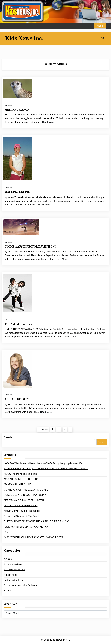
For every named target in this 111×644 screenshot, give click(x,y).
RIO (6, 532)
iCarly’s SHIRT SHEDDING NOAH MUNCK (26, 527)
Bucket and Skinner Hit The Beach (22, 516)
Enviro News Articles (15, 570)
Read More (48, 122)
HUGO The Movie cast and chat (20, 474)
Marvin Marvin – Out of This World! (22, 511)
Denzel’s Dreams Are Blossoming (21, 506)
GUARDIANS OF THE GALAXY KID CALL (26, 490)
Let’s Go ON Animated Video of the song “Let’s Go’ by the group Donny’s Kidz (44, 463)
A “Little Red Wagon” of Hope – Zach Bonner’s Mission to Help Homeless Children (46, 469)
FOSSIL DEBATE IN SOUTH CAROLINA (25, 495)
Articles (8, 105)
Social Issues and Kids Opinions (21, 585)
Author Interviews (13, 564)
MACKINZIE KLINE (17, 192)
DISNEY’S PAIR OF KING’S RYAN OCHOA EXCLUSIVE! (33, 537)
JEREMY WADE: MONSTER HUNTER (24, 500)
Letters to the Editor (14, 580)
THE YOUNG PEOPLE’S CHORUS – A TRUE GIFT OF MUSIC (36, 521)
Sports (7, 591)
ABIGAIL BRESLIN (17, 399)
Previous (43, 429)
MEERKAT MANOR (17, 110)
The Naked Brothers (18, 324)
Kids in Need (11, 575)
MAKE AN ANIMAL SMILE (17, 484)
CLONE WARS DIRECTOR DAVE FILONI (30, 247)
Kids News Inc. (24, 38)
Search (8, 437)
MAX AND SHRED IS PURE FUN (21, 479)
